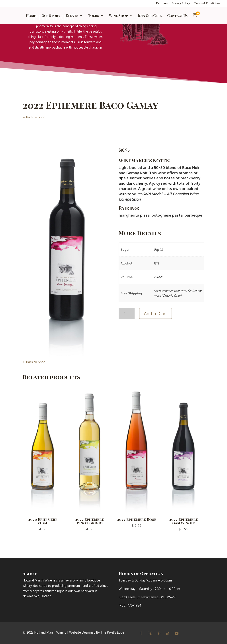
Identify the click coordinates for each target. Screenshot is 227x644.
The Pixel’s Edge (112, 632)
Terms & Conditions (207, 3)
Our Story (51, 16)
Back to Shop (34, 117)
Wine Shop (118, 16)
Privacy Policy (181, 3)
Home (31, 16)
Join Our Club (150, 16)
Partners (162, 3)
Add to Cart (156, 313)
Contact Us (177, 16)
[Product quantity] (127, 313)
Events (72, 16)
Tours (93, 16)
